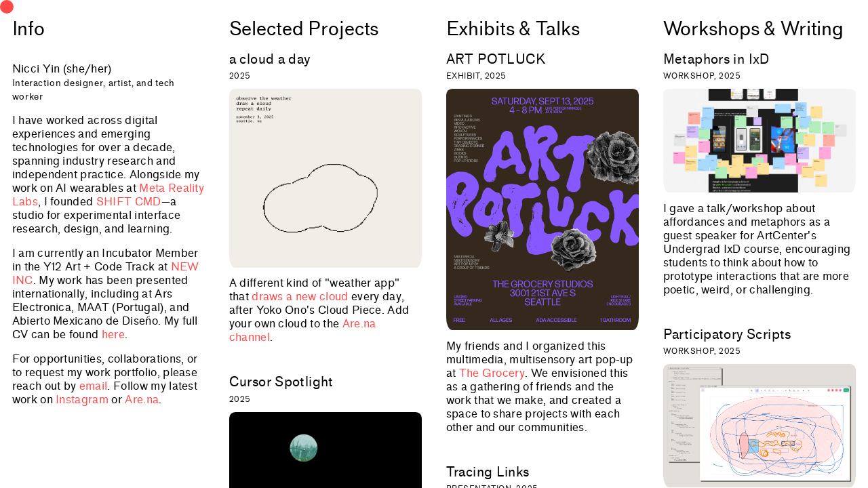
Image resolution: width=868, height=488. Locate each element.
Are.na (142, 400)
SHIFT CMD (129, 202)
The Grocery (492, 373)
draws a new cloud (300, 297)
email (94, 386)
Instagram (82, 400)
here (113, 334)
